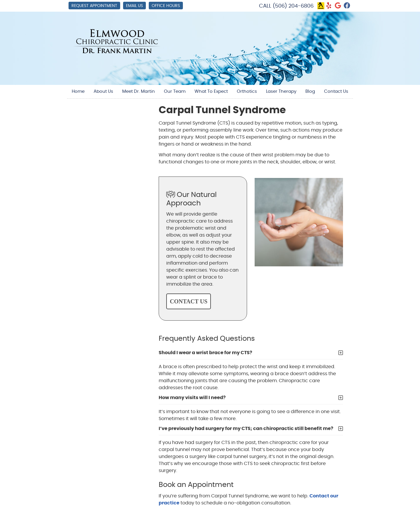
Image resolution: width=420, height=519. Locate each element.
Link (321, 6)
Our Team (175, 91)
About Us (103, 91)
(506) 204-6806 (293, 6)
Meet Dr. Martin (139, 91)
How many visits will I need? (192, 398)
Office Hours (166, 6)
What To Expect (211, 91)
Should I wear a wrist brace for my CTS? (205, 353)
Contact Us (336, 91)
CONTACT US (189, 301)
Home (78, 91)
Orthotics (247, 91)
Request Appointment (94, 6)
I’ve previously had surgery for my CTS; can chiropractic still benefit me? (246, 429)
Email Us (134, 6)
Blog (310, 91)
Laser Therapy (281, 91)
